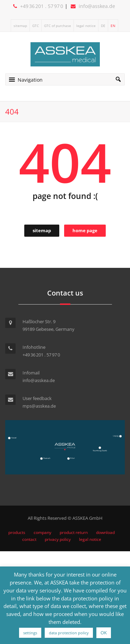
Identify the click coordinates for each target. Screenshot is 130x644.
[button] (30, 79)
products (17, 532)
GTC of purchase (58, 26)
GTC (36, 26)
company (42, 532)
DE (103, 26)
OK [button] (104, 633)
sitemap (20, 26)
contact (29, 539)
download (105, 532)
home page (85, 230)
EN (113, 26)
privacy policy (58, 539)
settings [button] (30, 633)
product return (74, 532)
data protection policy (69, 633)
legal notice (86, 26)
